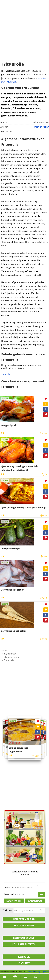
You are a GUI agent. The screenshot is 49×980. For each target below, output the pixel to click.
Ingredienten (10, 654)
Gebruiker (9, 888)
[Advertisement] (24, 34)
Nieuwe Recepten (24, 925)
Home (4, 650)
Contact (31, 972)
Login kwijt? (14, 901)
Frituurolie (5, 374)
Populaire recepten (24, 944)
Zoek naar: (8, 910)
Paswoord (9, 894)
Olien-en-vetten (11, 657)
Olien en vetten (42, 127)
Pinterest (24, 963)
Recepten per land (24, 938)
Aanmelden (35, 901)
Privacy (38, 972)
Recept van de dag (24, 919)
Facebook (24, 957)
